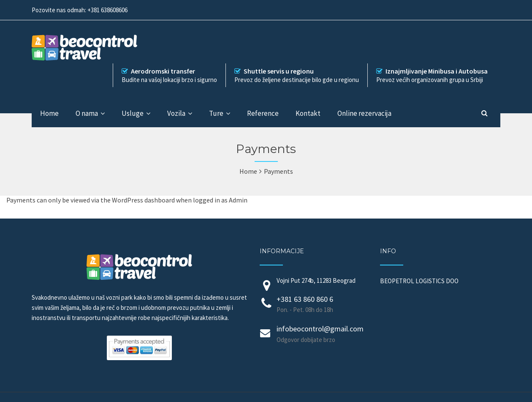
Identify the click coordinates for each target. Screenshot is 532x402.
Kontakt (308, 113)
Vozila (176, 113)
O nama (87, 113)
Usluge (133, 113)
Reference (263, 113)
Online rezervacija (364, 113)
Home (49, 113)
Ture (216, 113)
